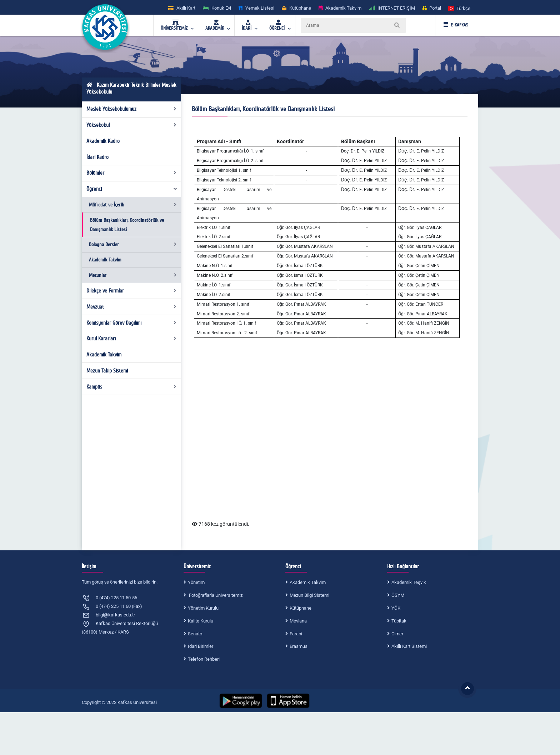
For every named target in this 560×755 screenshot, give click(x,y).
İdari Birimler (201, 646)
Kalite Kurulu (201, 621)
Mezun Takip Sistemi (107, 371)
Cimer (397, 634)
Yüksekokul (132, 125)
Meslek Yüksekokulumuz (132, 109)
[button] (460, 8)
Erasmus (299, 646)
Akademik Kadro (103, 141)
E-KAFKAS (456, 25)
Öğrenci (132, 189)
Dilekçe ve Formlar (132, 291)
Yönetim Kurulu (203, 608)
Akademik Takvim (105, 260)
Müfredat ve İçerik (133, 205)
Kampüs (132, 387)
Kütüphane (301, 608)
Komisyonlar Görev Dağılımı (132, 323)
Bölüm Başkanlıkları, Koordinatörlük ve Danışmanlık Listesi (127, 225)
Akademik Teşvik (409, 582)
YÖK (396, 608)
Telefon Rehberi (204, 659)
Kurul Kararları (132, 339)
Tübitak (399, 621)
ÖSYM (398, 595)
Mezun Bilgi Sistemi (309, 595)
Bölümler (132, 173)
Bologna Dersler (133, 244)
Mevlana (298, 621)
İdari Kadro (97, 157)
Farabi (296, 634)
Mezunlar (133, 275)
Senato (195, 634)
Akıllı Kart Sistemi (409, 646)
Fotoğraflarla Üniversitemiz (215, 595)
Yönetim (196, 582)
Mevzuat (132, 307)
